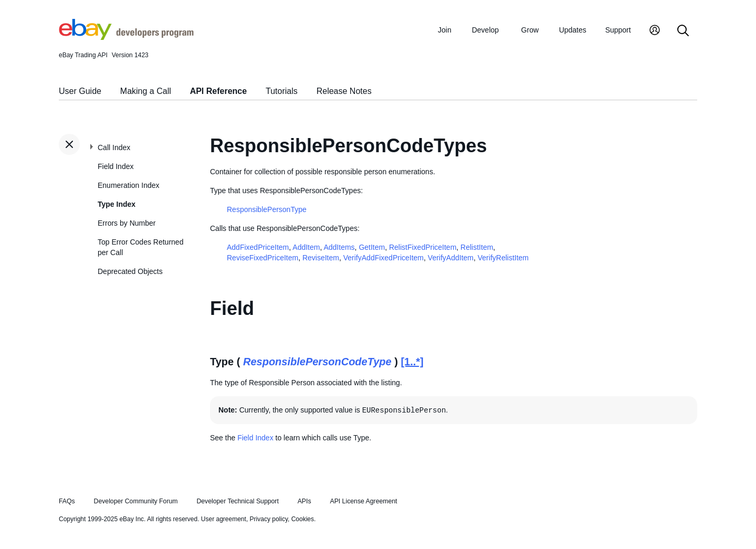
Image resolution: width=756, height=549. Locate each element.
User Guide (80, 91)
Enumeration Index (129, 185)
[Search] (683, 31)
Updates (573, 30)
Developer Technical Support (237, 501)
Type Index (117, 204)
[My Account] (655, 31)
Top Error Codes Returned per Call (140, 247)
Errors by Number (127, 223)
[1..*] (412, 362)
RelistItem (477, 247)
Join (445, 30)
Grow (530, 30)
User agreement (224, 519)
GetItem (372, 247)
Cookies (303, 519)
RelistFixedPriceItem (423, 247)
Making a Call (146, 91)
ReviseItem (321, 258)
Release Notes (344, 91)
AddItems (339, 247)
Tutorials (282, 91)
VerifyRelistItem (503, 258)
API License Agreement (363, 501)
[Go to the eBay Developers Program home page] (126, 37)
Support (618, 30)
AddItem (306, 247)
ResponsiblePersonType (267, 209)
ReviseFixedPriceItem (262, 258)
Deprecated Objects (130, 271)
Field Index (115, 166)
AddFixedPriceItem (258, 247)
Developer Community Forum (136, 501)
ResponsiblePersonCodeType (317, 362)
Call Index (114, 147)
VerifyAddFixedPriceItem (384, 258)
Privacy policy (269, 519)
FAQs (67, 501)
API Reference (219, 91)
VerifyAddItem (451, 258)
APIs (304, 501)
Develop (485, 30)
